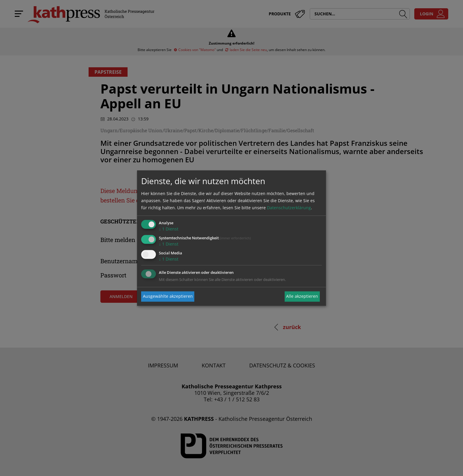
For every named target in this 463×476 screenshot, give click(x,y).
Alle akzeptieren (302, 296)
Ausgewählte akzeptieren (168, 296)
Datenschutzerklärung (289, 208)
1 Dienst (169, 229)
